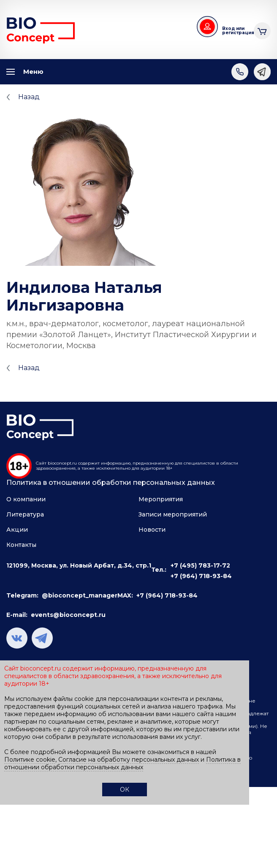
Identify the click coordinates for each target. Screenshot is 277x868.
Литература (25, 514)
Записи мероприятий (173, 514)
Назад (29, 97)
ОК (125, 790)
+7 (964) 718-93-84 (201, 576)
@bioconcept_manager (80, 595)
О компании (26, 499)
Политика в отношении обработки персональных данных (111, 483)
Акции (17, 530)
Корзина (262, 30)
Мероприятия (161, 499)
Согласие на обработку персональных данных (129, 760)
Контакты (21, 545)
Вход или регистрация (235, 31)
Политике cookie (30, 760)
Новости (152, 530)
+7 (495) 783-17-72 (200, 565)
